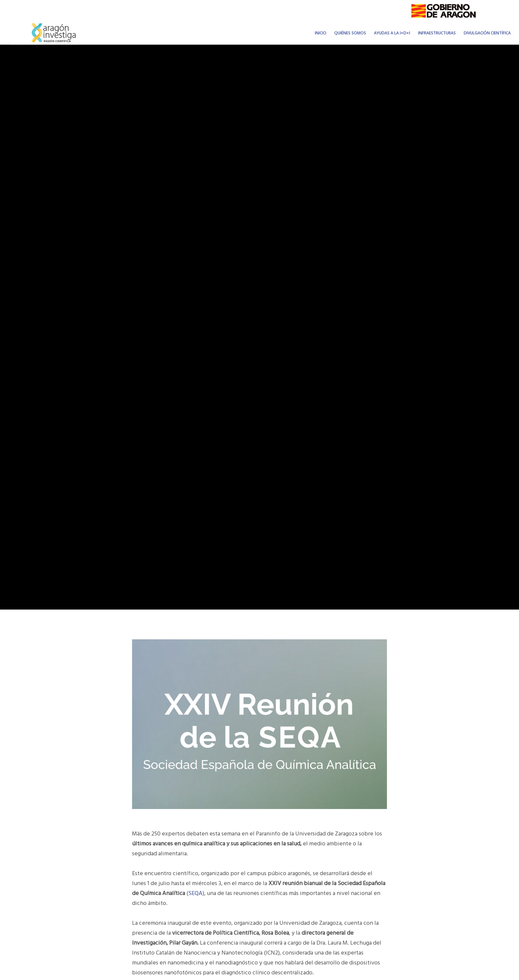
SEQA (195, 893)
